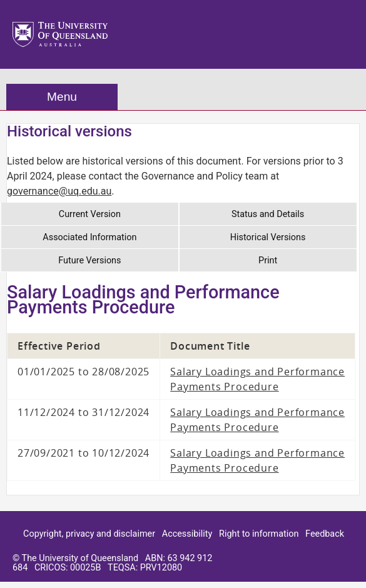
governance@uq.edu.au (59, 191)
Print (268, 261)
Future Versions (89, 261)
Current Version (90, 214)
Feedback (325, 534)
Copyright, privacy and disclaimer (89, 534)
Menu (62, 97)
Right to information (259, 534)
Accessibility (187, 534)
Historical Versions (268, 237)
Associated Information (89, 237)
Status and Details (268, 214)
